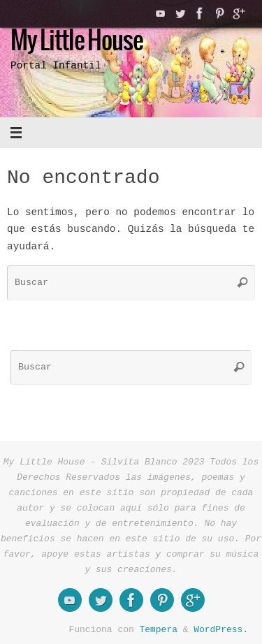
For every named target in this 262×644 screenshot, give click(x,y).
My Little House (77, 42)
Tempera (159, 629)
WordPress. (221, 629)
